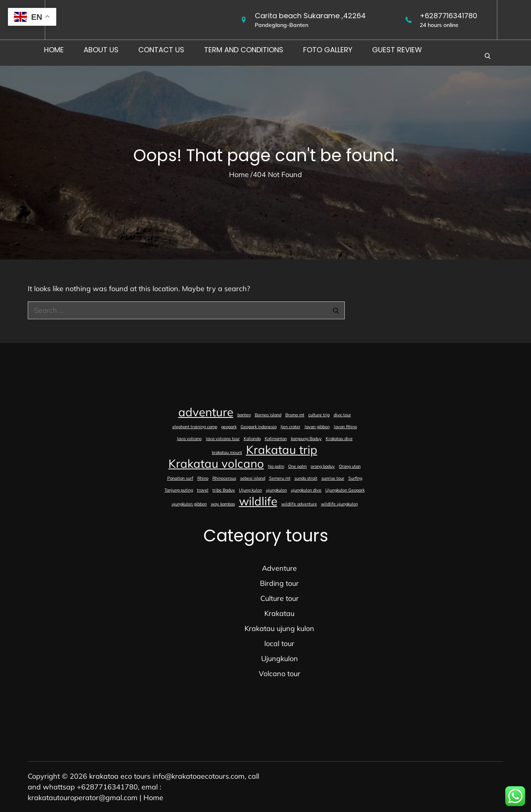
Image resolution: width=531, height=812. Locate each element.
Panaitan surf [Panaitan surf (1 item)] (180, 478)
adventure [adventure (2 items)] (206, 412)
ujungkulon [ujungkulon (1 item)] (276, 490)
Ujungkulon (280, 659)
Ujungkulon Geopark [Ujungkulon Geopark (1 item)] (345, 490)
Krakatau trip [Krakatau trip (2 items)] (282, 450)
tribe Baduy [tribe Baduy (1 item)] (224, 490)
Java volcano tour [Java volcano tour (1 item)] (223, 438)
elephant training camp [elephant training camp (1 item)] (195, 427)
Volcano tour (280, 674)
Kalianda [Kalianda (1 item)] (252, 438)
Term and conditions (244, 50)
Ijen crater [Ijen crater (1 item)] (290, 427)
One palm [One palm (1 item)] (297, 466)
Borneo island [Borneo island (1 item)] (268, 415)
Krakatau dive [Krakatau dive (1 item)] (339, 438)
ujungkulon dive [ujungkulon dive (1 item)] (306, 490)
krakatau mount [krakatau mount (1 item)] (227, 452)
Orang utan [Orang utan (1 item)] (350, 466)
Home (54, 50)
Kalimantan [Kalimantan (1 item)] (276, 438)
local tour (279, 643)
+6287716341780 (448, 16)
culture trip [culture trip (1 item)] (319, 415)
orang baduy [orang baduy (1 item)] (323, 466)
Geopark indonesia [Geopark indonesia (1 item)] (259, 427)
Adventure (279, 568)
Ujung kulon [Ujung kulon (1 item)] (250, 490)
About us (101, 50)
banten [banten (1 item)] (244, 415)
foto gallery (328, 50)
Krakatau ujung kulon (279, 628)
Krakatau (279, 613)
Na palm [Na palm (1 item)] (276, 466)
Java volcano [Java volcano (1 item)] (189, 438)
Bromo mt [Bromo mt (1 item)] (295, 415)
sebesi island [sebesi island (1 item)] (253, 478)
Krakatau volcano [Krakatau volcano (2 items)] (216, 463)
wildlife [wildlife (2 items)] (258, 501)
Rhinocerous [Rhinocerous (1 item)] (224, 478)
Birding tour (279, 583)
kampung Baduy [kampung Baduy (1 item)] (306, 438)
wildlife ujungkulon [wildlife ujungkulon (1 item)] (339, 504)
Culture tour (280, 598)
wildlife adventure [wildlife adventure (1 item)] (299, 504)
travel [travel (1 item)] (203, 490)
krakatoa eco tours (120, 776)
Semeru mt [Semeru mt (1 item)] (280, 478)
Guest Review (397, 50)
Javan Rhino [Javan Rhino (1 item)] (345, 427)
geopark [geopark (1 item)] (229, 427)
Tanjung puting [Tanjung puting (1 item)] (179, 490)
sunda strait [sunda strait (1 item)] (306, 478)
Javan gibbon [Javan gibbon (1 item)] (317, 427)
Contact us (161, 50)
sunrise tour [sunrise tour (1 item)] (333, 478)
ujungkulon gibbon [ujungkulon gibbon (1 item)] (189, 504)
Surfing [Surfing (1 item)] (355, 478)
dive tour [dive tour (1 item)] (342, 415)
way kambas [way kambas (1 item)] (223, 504)
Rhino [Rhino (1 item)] (203, 478)
